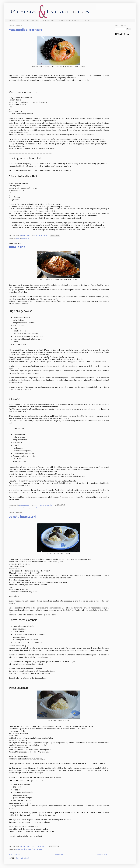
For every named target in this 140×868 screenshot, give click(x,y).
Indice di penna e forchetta (28, 20)
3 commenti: (42, 846)
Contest (87, 20)
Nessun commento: (46, 505)
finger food (31, 849)
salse (40, 508)
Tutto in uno (17, 247)
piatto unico (25, 238)
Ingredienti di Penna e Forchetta (69, 20)
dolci (25, 849)
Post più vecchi (103, 855)
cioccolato (20, 849)
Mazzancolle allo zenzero (25, 30)
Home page (11, 20)
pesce (18, 238)
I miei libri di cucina (48, 20)
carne (18, 508)
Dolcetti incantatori (22, 517)
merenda (39, 849)
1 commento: (43, 235)
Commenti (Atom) (22, 858)
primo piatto (34, 508)
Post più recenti (15, 855)
